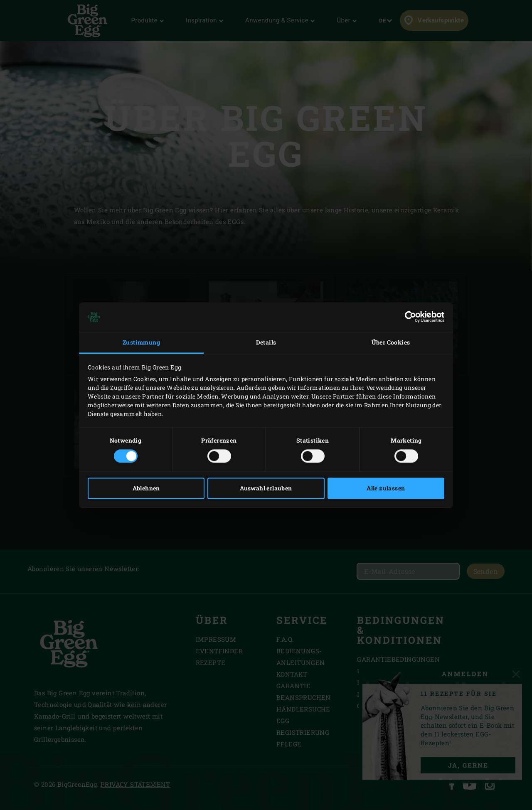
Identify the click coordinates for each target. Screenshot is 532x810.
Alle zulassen (386, 488)
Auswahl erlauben (266, 488)
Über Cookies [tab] (391, 343)
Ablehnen (146, 488)
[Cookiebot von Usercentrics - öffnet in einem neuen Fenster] (408, 317)
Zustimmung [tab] (141, 343)
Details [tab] (266, 343)
